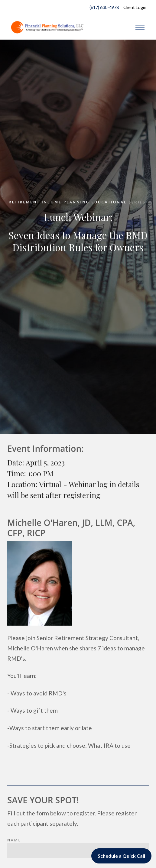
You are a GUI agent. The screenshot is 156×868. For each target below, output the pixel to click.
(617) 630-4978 (103, 7)
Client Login (135, 7)
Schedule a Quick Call (121, 856)
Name (14, 840)
